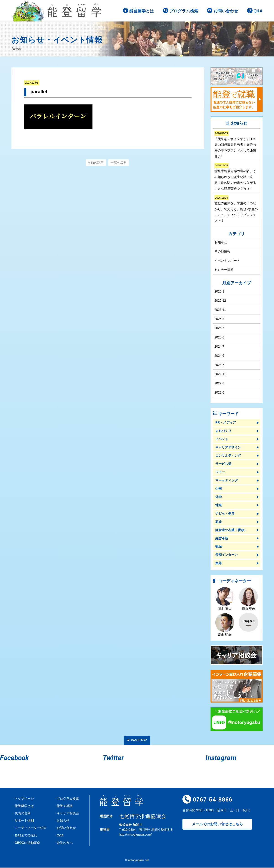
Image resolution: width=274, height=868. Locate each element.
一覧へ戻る (119, 163)
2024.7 (219, 347)
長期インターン (227, 555)
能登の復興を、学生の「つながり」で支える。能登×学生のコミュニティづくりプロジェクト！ (236, 209)
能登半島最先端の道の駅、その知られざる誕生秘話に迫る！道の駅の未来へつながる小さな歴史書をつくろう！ (235, 177)
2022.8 (219, 383)
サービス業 (223, 464)
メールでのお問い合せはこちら (217, 824)
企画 (219, 489)
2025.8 (219, 319)
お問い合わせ (226, 11)
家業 (219, 522)
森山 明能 (225, 625)
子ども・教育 (225, 514)
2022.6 (219, 393)
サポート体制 (24, 821)
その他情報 (222, 252)
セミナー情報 (224, 270)
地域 (219, 506)
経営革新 (222, 539)
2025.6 (219, 338)
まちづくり (223, 431)
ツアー (220, 472)
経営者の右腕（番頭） (231, 530)
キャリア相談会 (68, 814)
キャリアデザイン (228, 447)
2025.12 (220, 301)
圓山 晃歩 (248, 599)
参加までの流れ (26, 836)
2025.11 (220, 310)
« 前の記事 (96, 163)
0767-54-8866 (213, 800)
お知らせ (221, 242)
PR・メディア (225, 423)
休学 (219, 497)
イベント (222, 439)
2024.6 (219, 356)
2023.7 (219, 365)
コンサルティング (228, 456)
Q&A (258, 11)
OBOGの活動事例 (27, 843)
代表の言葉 (23, 814)
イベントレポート (227, 261)
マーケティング (227, 481)
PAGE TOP (139, 740)
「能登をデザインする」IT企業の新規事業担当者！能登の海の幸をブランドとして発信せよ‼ (235, 145)
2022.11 (220, 374)
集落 (219, 563)
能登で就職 (65, 806)
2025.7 (219, 328)
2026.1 (219, 292)
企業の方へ (65, 843)
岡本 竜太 (225, 599)
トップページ (24, 799)
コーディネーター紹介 (31, 828)
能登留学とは (142, 11)
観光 (219, 547)
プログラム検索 (184, 11)
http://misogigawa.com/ (135, 835)
